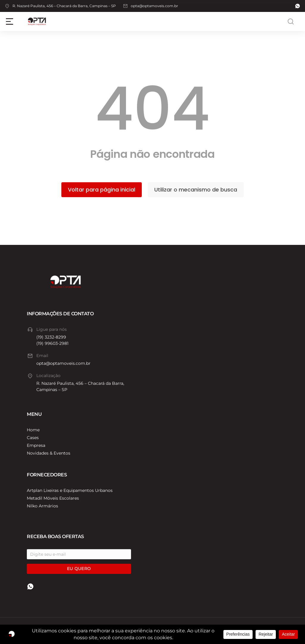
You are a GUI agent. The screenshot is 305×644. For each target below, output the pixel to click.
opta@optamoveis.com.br (154, 6)
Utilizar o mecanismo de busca (196, 190)
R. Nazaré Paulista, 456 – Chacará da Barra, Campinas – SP (64, 6)
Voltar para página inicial (102, 190)
